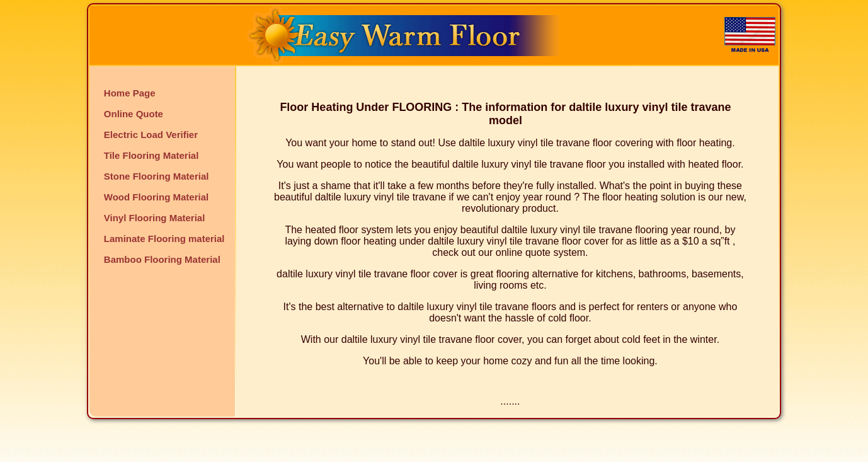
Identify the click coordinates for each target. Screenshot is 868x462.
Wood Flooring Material (156, 197)
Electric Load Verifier (151, 135)
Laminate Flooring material (164, 239)
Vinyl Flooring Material (155, 218)
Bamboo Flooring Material (162, 259)
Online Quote (134, 114)
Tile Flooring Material (151, 155)
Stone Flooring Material (157, 176)
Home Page (130, 93)
